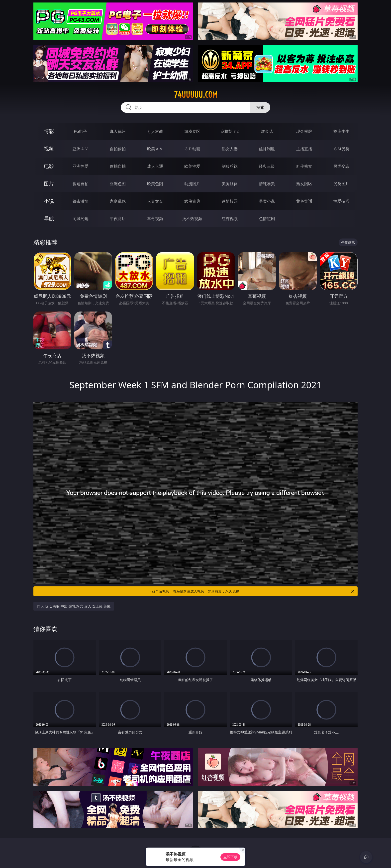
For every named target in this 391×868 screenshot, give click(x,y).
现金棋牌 (304, 131)
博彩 (49, 131)
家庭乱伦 (118, 201)
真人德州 (118, 131)
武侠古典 (192, 201)
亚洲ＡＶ (81, 149)
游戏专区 (192, 131)
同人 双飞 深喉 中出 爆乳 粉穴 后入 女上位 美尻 (74, 606)
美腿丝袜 (230, 184)
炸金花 (267, 131)
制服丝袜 (230, 166)
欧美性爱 (192, 166)
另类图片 (341, 184)
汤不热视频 (192, 219)
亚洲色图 (118, 184)
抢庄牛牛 (341, 131)
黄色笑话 (304, 201)
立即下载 (230, 857)
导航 (49, 218)
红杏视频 (230, 219)
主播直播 (304, 149)
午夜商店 (118, 219)
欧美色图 (155, 184)
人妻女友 (155, 201)
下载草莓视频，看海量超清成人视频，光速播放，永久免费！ (252, 591)
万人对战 (155, 131)
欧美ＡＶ (155, 149)
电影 (49, 166)
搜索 (260, 107)
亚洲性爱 (81, 166)
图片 (49, 184)
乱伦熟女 (304, 166)
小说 (49, 201)
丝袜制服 (267, 149)
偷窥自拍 (81, 184)
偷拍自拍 (118, 166)
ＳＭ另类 (341, 149)
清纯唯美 (267, 184)
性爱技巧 (341, 201)
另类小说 (267, 201)
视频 (49, 149)
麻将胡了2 (230, 131)
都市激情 (81, 201)
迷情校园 (230, 201)
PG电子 (80, 131)
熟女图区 (304, 184)
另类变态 (341, 166)
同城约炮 (81, 219)
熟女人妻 (230, 149)
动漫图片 (192, 184)
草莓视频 (155, 219)
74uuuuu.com (196, 95)
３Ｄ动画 (192, 149)
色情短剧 (267, 219)
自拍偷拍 (118, 149)
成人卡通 (155, 166)
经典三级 (267, 166)
